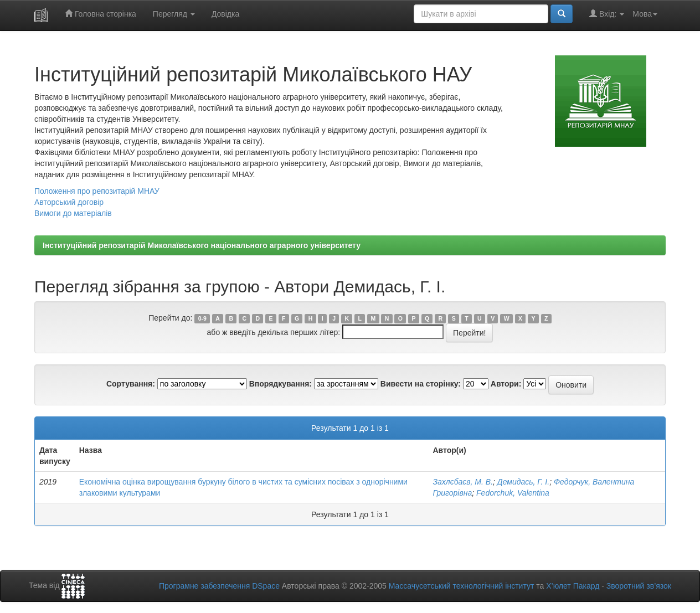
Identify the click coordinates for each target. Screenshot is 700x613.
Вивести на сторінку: (421, 384)
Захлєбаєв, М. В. (463, 482)
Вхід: (607, 14)
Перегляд (174, 14)
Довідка (225, 14)
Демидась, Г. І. (523, 482)
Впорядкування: (280, 384)
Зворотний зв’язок (639, 586)
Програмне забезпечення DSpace (219, 586)
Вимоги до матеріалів (73, 213)
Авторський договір (69, 202)
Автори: (506, 384)
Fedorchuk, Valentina (513, 493)
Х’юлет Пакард (573, 586)
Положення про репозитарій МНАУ (97, 191)
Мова (645, 14)
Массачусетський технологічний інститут (462, 586)
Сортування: (131, 384)
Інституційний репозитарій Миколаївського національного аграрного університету (202, 245)
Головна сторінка (101, 14)
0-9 (202, 318)
